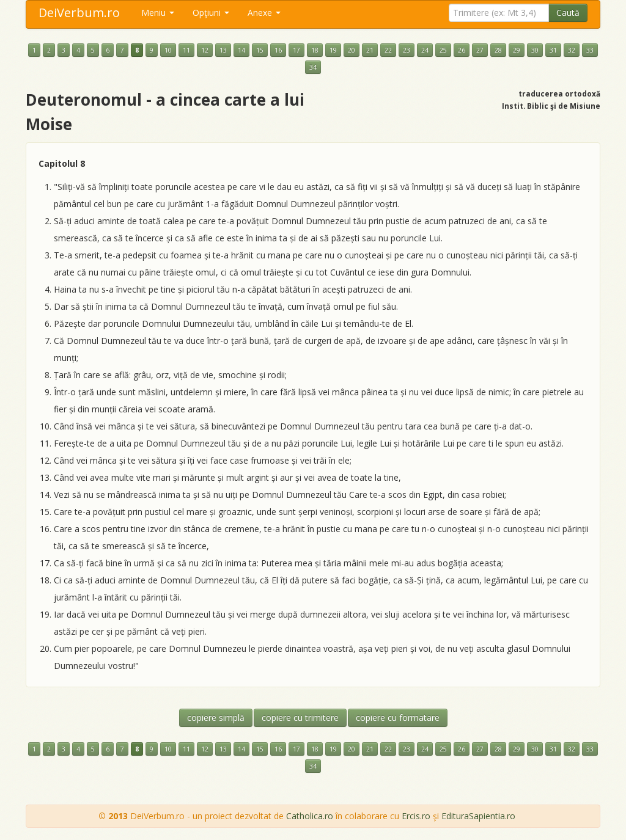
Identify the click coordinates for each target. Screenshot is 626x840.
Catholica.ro (310, 816)
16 (278, 50)
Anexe (264, 13)
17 (296, 50)
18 (315, 50)
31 (553, 50)
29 (517, 50)
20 (352, 50)
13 (223, 50)
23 (407, 50)
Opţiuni (211, 13)
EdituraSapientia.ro (478, 816)
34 (313, 67)
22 (388, 50)
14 (241, 50)
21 (370, 50)
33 (590, 50)
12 (205, 50)
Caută (568, 13)
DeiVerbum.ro (79, 13)
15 (260, 50)
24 (425, 50)
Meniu (158, 13)
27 (480, 50)
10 (168, 50)
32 (572, 50)
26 (462, 50)
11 (186, 50)
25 (443, 50)
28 (498, 50)
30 (535, 50)
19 (333, 50)
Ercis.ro (416, 816)
